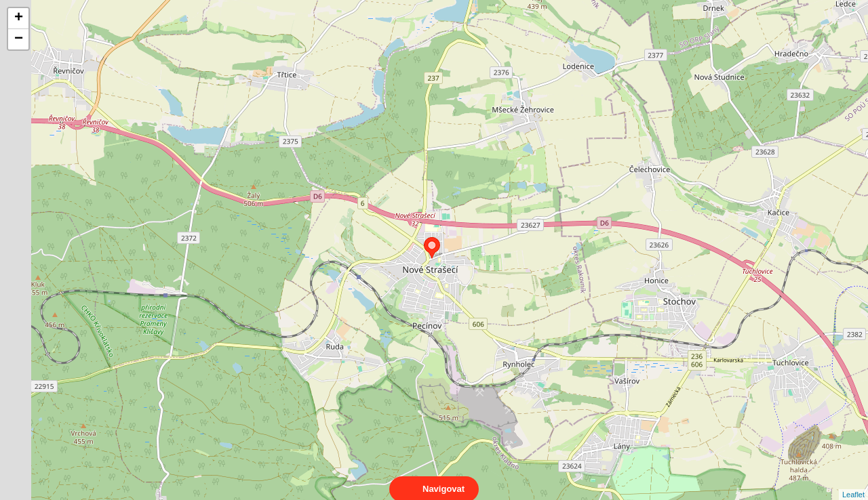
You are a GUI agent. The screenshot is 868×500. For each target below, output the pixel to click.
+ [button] (19, 18)
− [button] (19, 39)
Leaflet (853, 482)
